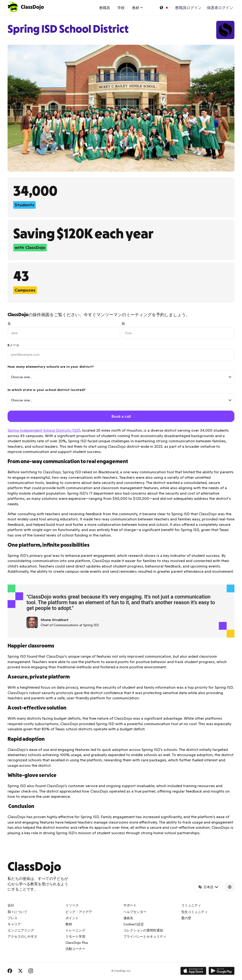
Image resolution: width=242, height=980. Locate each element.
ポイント (72, 918)
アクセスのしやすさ (22, 937)
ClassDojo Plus (77, 943)
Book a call (121, 417)
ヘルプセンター (135, 912)
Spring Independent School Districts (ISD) (44, 431)
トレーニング (75, 931)
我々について (17, 912)
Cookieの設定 (134, 925)
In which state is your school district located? (121, 397)
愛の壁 (186, 918)
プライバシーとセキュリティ (145, 937)
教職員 (105, 8)
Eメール (14, 345)
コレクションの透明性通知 (143, 931)
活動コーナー (75, 949)
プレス (13, 918)
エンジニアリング (21, 931)
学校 (121, 8)
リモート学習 (75, 937)
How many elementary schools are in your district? (121, 374)
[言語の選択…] (164, 8)
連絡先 (128, 918)
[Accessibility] (230, 887)
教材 (69, 925)
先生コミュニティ (194, 912)
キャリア (14, 925)
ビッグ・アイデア (79, 912)
